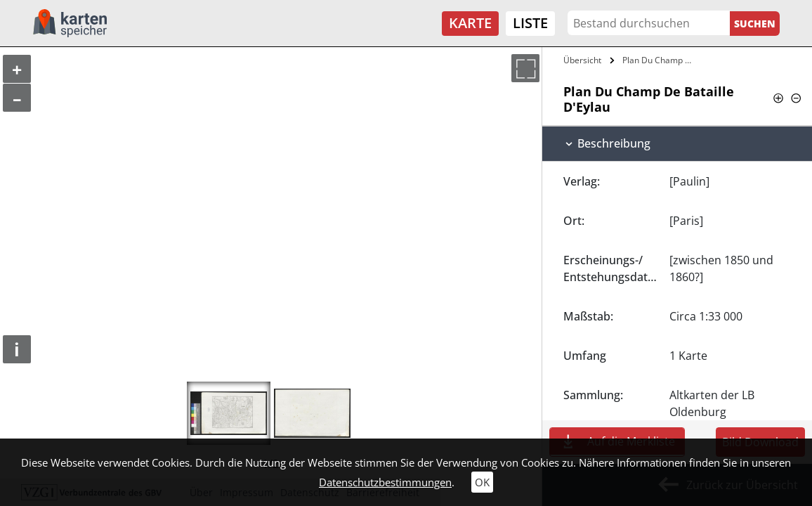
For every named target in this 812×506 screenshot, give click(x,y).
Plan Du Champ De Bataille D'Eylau (659, 60)
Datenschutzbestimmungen (385, 482)
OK (482, 482)
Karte (470, 23)
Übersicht (582, 60)
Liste (530, 23)
